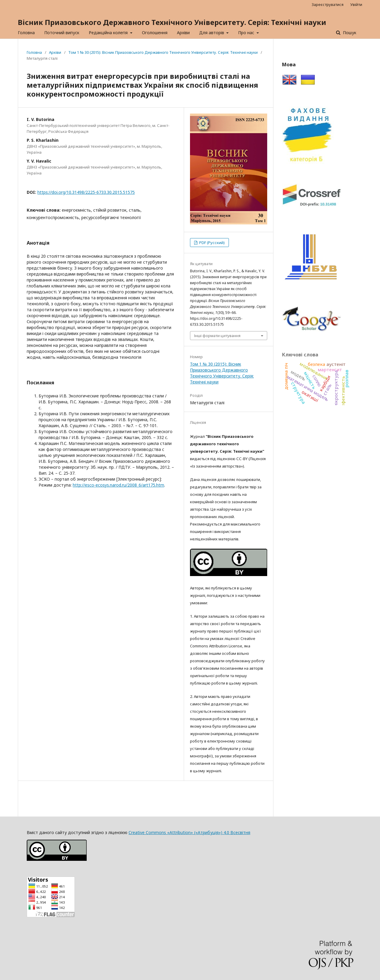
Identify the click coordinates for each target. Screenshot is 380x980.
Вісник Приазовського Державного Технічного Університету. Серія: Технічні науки (172, 22)
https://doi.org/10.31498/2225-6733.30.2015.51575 (86, 192)
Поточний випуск (62, 33)
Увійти (356, 4)
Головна (26, 33)
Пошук (349, 33)
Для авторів (212, 33)
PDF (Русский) (212, 243)
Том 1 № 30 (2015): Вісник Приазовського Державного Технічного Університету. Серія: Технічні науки (163, 52)
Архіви (183, 33)
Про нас (247, 33)
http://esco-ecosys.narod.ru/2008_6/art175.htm (118, 485)
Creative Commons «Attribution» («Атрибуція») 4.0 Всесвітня (189, 832)
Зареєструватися (328, 4)
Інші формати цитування (217, 336)
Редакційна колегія (109, 33)
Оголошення (155, 33)
